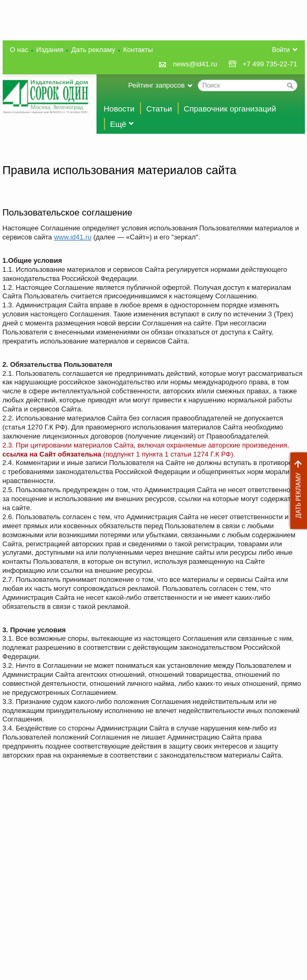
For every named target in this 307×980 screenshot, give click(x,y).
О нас (19, 50)
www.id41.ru (73, 237)
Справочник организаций (230, 109)
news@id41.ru (195, 64)
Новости (119, 109)
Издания (50, 50)
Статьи (159, 109)
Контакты (138, 50)
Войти (281, 50)
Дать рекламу (296, 491)
